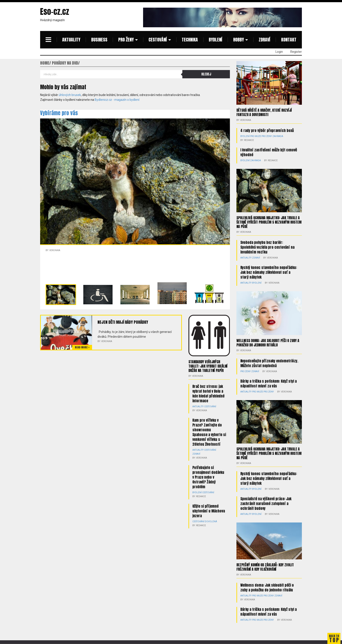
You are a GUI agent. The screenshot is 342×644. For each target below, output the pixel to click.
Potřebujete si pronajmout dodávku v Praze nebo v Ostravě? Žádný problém (208, 477)
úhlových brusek (70, 95)
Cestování (158, 40)
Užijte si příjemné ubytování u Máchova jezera (209, 511)
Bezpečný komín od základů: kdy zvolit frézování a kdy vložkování (265, 567)
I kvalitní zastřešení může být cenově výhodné (269, 152)
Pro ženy (126, 40)
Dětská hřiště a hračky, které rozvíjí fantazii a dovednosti (264, 112)
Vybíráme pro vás (59, 113)
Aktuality (71, 40)
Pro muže (255, 136)
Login (279, 52)
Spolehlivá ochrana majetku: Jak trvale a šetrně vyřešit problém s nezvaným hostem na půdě (269, 222)
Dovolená (211, 522)
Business (99, 40)
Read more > (82, 347)
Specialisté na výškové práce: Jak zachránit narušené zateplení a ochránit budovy (266, 503)
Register (296, 52)
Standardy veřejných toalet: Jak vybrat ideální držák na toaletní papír (208, 366)
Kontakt (289, 40)
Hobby (239, 40)
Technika (190, 40)
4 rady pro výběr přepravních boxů (267, 130)
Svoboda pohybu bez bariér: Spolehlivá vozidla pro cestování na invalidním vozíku (267, 247)
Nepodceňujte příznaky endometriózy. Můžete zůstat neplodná (269, 363)
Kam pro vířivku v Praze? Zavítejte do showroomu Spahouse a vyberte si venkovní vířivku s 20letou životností (209, 432)
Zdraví (264, 40)
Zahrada (277, 136)
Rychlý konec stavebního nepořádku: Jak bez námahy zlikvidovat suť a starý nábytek (269, 272)
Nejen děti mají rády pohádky (123, 322)
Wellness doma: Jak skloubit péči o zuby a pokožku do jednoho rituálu (268, 343)
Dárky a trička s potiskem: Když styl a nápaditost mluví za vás (268, 383)
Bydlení (215, 40)
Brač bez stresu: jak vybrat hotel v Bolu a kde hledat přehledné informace (208, 394)
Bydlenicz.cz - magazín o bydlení (117, 100)
